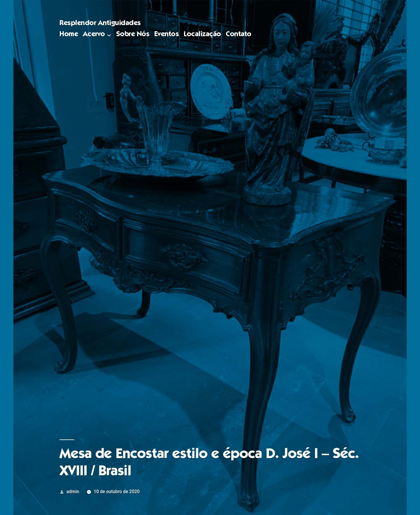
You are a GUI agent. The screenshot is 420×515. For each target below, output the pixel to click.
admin (73, 492)
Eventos (167, 35)
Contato (239, 35)
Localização (202, 35)
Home (69, 35)
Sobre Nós (133, 35)
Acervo (94, 35)
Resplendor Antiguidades (100, 23)
